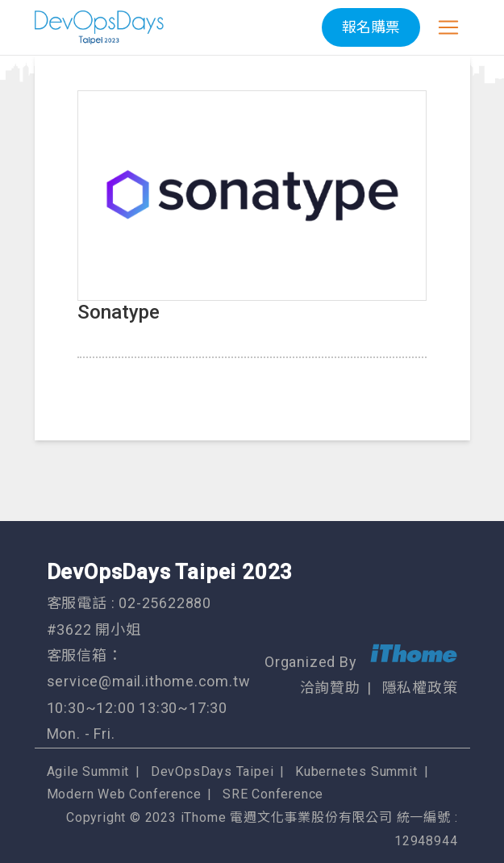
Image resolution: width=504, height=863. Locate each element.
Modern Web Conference (124, 794)
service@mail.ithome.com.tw (149, 681)
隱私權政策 (420, 688)
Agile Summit (88, 771)
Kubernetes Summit (356, 771)
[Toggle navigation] (448, 27)
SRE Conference (273, 794)
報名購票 (371, 27)
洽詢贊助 (330, 688)
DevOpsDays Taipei (212, 771)
